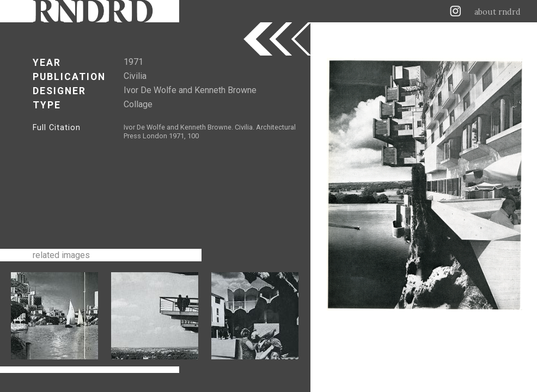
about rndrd (498, 12)
